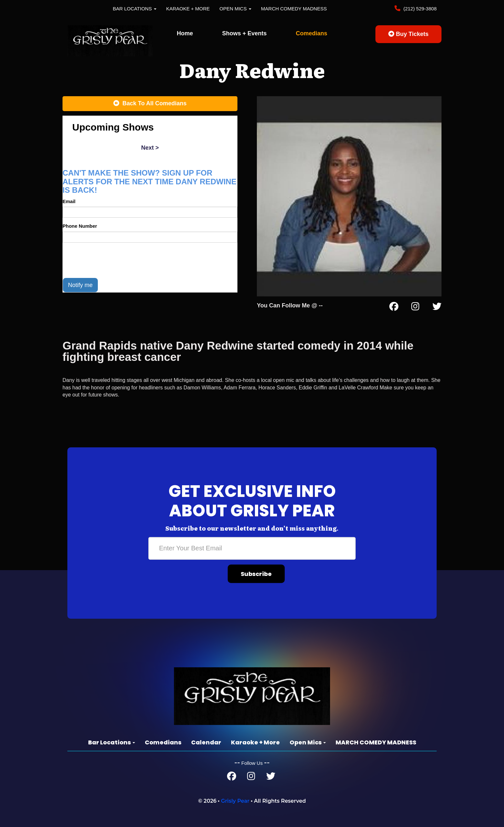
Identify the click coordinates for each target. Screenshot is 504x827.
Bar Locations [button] (135, 9)
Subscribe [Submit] (256, 574)
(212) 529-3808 (419, 9)
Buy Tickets (408, 34)
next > (150, 148)
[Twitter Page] (437, 308)
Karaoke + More (188, 9)
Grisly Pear (235, 801)
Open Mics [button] (235, 9)
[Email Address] (252, 548)
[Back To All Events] (150, 104)
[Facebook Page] (394, 308)
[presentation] (112, 260)
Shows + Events (245, 33)
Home (185, 33)
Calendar (206, 742)
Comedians (311, 33)
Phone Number (80, 226)
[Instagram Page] (415, 308)
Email (69, 201)
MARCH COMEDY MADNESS (294, 9)
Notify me (80, 285)
